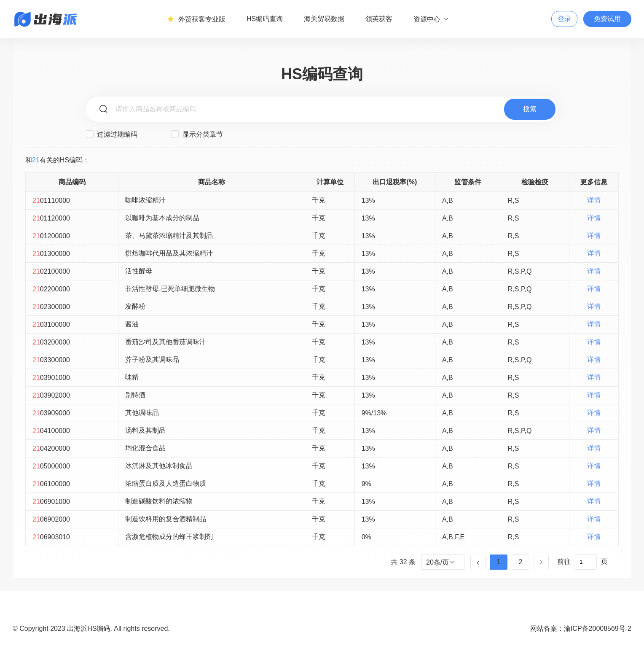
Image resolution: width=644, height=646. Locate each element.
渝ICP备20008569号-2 (598, 629)
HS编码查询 (265, 19)
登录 (564, 19)
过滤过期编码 (112, 134)
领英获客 (379, 19)
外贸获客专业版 (196, 19)
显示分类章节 (197, 134)
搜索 (530, 109)
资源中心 (431, 19)
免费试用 (607, 19)
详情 (594, 200)
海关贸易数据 (324, 19)
